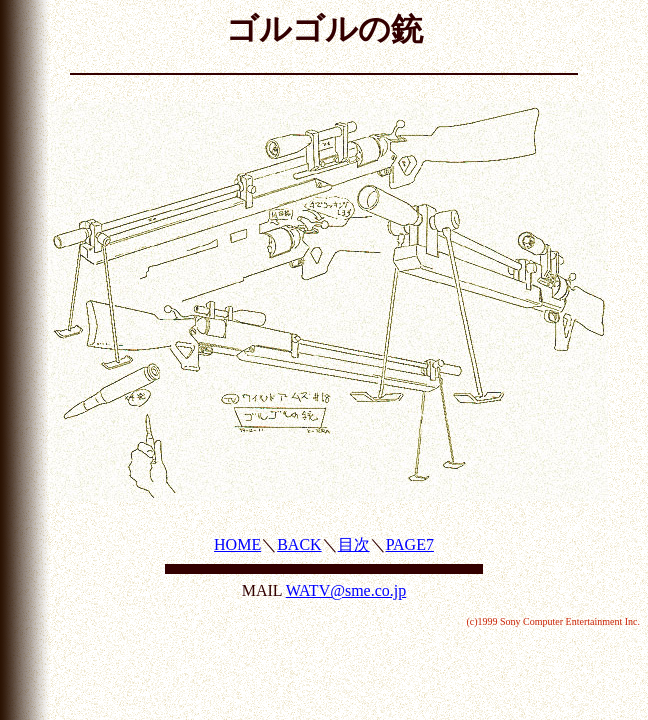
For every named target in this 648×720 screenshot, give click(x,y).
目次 (354, 544)
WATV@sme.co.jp (346, 590)
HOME (237, 544)
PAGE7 (410, 544)
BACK (299, 544)
